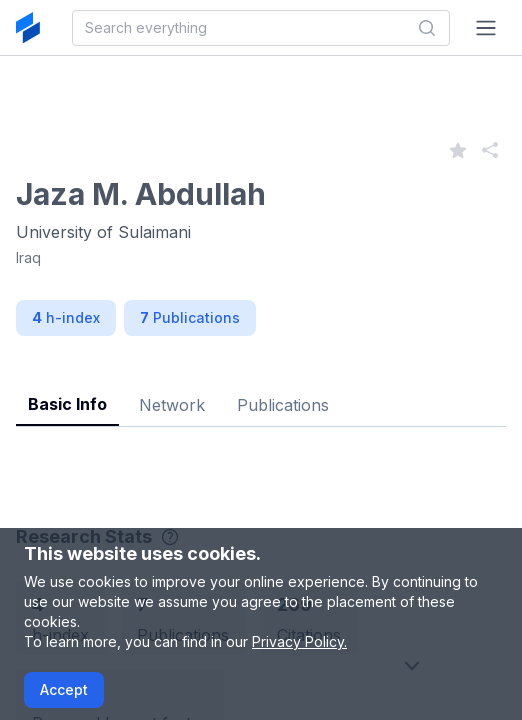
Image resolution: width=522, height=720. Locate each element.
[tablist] (261, 389)
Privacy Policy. (299, 641)
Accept (64, 689)
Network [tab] (172, 405)
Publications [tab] (283, 405)
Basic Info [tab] (67, 404)
